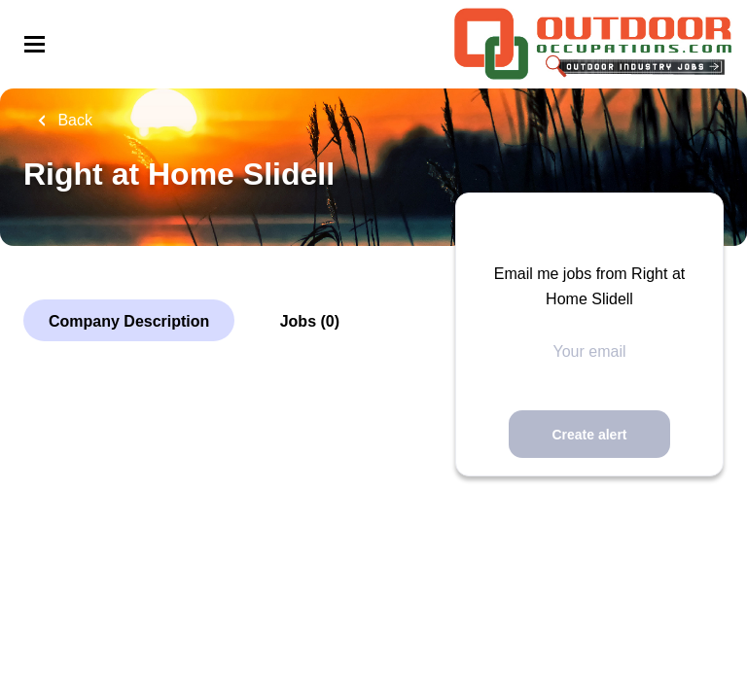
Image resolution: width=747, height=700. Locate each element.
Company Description (129, 321)
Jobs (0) (310, 321)
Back (73, 120)
